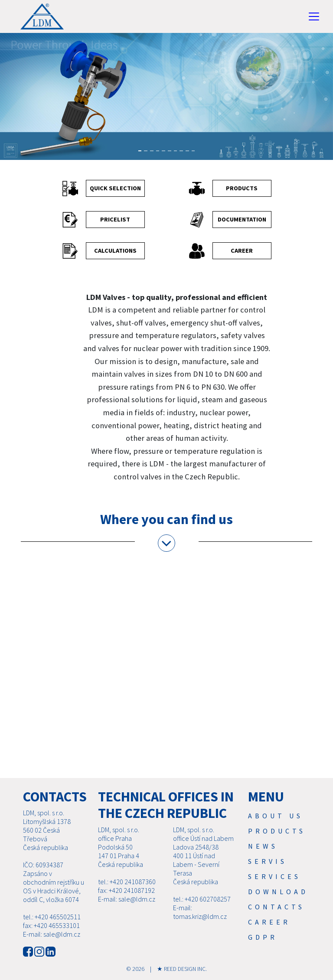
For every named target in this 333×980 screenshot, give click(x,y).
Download (278, 892)
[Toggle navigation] (314, 16)
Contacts (276, 907)
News (263, 846)
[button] (12, 101)
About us (276, 816)
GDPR (263, 937)
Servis (268, 861)
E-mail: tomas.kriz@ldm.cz (200, 912)
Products (277, 831)
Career (269, 922)
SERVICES (274, 876)
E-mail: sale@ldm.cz (52, 934)
